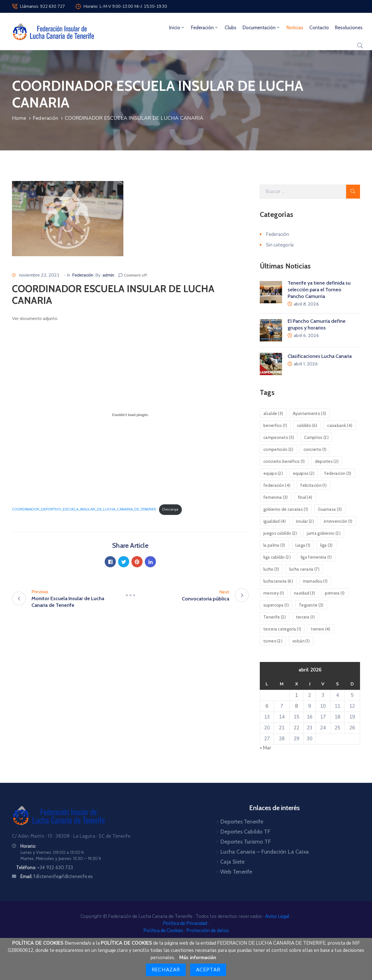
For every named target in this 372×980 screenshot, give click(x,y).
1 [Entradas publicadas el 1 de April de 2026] (297, 695)
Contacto (319, 28)
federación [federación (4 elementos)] (277, 485)
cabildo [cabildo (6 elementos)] (307, 426)
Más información (198, 958)
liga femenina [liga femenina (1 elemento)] (316, 557)
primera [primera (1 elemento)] (335, 593)
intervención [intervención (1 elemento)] (338, 521)
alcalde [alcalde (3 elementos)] (273, 414)
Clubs (231, 28)
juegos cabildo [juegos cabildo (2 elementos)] (280, 533)
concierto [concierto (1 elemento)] (315, 449)
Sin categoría (280, 245)
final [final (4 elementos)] (305, 497)
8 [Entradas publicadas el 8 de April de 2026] (297, 706)
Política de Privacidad (186, 923)
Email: (57, 876)
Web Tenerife (236, 872)
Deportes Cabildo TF (245, 832)
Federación (205, 28)
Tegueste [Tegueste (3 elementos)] (311, 605)
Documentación (261, 28)
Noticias (295, 28)
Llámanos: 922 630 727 (42, 6)
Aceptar (208, 970)
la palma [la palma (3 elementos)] (274, 545)
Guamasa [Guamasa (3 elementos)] (330, 509)
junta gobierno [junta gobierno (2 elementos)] (324, 533)
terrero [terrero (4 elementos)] (321, 629)
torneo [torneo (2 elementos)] (273, 641)
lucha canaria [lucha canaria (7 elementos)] (304, 569)
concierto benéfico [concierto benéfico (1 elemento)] (284, 461)
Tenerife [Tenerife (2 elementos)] (275, 617)
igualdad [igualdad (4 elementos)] (275, 521)
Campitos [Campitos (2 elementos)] (316, 438)
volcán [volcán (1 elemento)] (301, 641)
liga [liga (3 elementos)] (326, 545)
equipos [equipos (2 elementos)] (304, 473)
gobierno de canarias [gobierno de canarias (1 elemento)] (286, 509)
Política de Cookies (164, 931)
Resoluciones (349, 28)
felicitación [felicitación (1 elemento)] (314, 485)
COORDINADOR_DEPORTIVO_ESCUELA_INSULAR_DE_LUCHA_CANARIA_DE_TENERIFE (84, 509)
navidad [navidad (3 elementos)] (304, 593)
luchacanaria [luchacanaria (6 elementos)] (278, 581)
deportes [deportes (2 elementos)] (327, 461)
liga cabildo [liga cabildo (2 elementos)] (277, 557)
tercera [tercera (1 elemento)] (305, 617)
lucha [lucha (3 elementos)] (271, 569)
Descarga (170, 509)
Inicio (177, 28)
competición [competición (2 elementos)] (278, 449)
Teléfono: (45, 867)
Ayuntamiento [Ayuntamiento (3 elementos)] (309, 414)
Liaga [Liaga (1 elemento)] (303, 545)
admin (108, 275)
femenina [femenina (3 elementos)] (276, 497)
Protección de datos (208, 931)
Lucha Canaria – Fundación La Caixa (265, 852)
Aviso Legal (278, 916)
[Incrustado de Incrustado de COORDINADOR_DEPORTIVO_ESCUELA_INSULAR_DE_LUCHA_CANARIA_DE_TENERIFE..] (130, 415)
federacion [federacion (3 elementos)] (338, 473)
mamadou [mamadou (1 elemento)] (315, 581)
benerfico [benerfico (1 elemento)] (275, 426)
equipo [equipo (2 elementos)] (273, 473)
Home (19, 118)
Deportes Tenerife (242, 822)
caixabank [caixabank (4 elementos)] (340, 426)
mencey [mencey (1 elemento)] (274, 593)
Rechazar (166, 970)
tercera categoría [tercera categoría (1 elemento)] (282, 629)
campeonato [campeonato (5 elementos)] (279, 438)
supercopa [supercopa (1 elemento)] (276, 605)
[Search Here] (303, 192)
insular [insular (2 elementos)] (305, 521)
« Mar (265, 748)
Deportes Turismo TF (246, 842)
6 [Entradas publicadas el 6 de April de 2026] (267, 706)
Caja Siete (232, 862)
